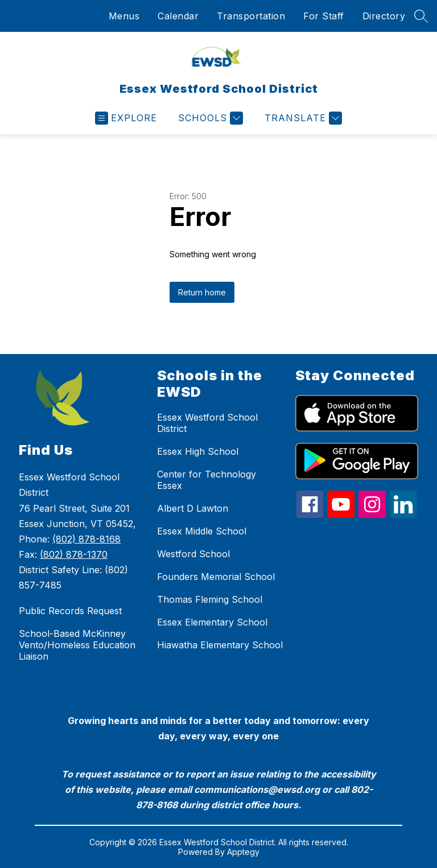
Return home (202, 292)
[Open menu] (126, 118)
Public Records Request (70, 611)
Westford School (193, 554)
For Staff (324, 16)
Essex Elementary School (212, 622)
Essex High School (198, 451)
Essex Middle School (202, 531)
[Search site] (421, 16)
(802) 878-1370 (74, 554)
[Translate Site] (302, 118)
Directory (384, 16)
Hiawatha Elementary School (220, 645)
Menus (124, 16)
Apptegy (243, 852)
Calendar (178, 16)
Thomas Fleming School (210, 599)
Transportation (251, 16)
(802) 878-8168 (86, 539)
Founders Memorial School (216, 577)
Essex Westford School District (207, 423)
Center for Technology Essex (207, 480)
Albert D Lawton (193, 508)
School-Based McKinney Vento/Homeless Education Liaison (77, 645)
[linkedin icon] (403, 515)
